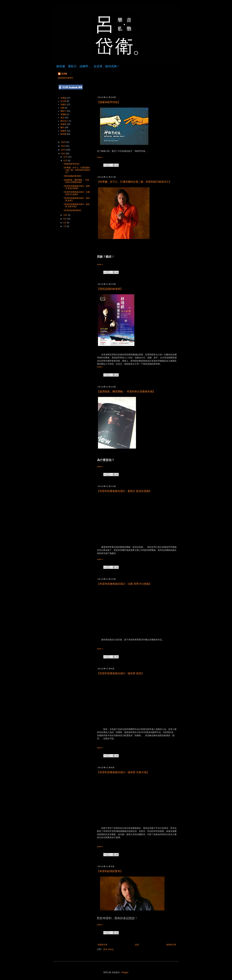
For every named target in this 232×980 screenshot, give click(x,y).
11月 (66, 161)
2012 (63, 154)
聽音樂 (63, 134)
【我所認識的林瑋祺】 (110, 289)
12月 (66, 157)
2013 (63, 150)
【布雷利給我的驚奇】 (110, 871)
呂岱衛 (64, 74)
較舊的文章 (171, 945)
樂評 (62, 127)
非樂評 (63, 105)
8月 (65, 223)
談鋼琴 (63, 131)
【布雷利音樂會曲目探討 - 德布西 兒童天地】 (123, 772)
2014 (63, 146)
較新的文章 (103, 945)
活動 (62, 108)
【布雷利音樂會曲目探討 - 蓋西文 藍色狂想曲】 (124, 491)
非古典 (63, 101)
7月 (65, 226)
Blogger (125, 972)
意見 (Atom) (108, 949)
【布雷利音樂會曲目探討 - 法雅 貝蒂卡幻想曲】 (124, 584)
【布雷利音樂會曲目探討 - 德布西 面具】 (120, 673)
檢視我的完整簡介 (66, 78)
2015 (63, 142)
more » (100, 157)
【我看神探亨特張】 (109, 102)
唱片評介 (64, 121)
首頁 (137, 945)
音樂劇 (63, 114)
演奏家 (63, 124)
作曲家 (63, 98)
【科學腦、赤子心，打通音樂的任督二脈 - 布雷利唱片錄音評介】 (134, 182)
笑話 (62, 118)
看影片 (63, 111)
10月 (66, 215)
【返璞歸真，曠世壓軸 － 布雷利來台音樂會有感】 (126, 391)
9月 (65, 219)
